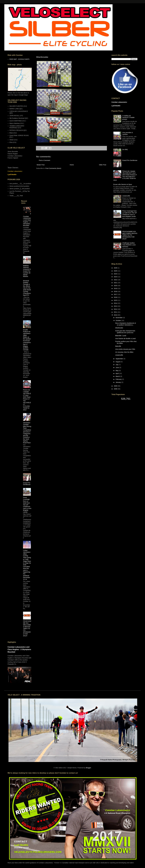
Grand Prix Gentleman (27, 484)
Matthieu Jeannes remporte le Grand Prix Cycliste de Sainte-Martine (27, 271)
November (119, 318)
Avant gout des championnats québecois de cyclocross (125, 332)
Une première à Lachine (128, 133)
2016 (116, 297)
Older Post (103, 165)
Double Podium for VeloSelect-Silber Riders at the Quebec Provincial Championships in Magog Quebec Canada (27, 340)
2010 (116, 315)
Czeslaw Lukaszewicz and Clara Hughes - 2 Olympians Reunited (27, 221)
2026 (116, 268)
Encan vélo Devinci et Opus (123, 184)
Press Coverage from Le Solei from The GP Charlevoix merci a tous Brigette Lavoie (27, 505)
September (119, 359)
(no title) (125, 149)
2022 (116, 280)
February (119, 379)
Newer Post (41, 165)
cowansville (126, 196)
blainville (118, 346)
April (117, 373)
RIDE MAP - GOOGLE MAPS (19, 59)
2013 (116, 306)
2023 (116, 277)
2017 (116, 294)
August (118, 362)
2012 (116, 309)
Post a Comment (44, 160)
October (118, 320)
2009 (116, 386)
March (118, 376)
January (118, 382)
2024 (116, 274)
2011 (116, 312)
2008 (116, 389)
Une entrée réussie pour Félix (125, 349)
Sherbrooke (119, 328)
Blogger (88, 768)
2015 (116, 300)
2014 (116, 303)
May (117, 371)
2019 (116, 288)
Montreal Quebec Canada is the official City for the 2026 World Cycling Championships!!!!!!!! (27, 288)
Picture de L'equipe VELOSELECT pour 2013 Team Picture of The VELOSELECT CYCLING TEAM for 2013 (125, 176)
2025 (116, 271)
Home (72, 165)
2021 (116, 283)
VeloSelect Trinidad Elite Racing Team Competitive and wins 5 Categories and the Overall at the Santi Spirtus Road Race (27, 433)
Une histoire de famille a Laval (125, 339)
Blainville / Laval (121, 336)
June (117, 368)
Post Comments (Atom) (53, 168)
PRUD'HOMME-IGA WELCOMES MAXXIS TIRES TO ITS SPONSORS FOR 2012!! (27, 628)
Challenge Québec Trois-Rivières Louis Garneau (129, 245)
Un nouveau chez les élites (124, 352)
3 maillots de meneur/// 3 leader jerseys (128, 118)
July (117, 365)
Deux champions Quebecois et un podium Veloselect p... (126, 324)
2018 (116, 291)
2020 (116, 286)
